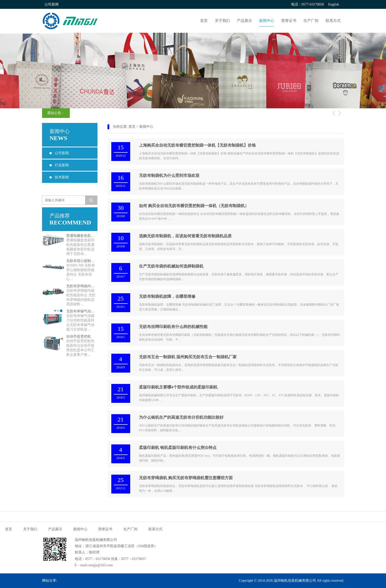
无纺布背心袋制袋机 (82, 261)
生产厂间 (311, 21)
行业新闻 (62, 165)
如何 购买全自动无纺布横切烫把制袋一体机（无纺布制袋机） (194, 206)
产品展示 (244, 21)
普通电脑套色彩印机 (82, 236)
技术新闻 (62, 177)
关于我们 (222, 21)
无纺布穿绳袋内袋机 (82, 286)
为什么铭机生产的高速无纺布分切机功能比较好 (181, 417)
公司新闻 (62, 153)
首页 (204, 21)
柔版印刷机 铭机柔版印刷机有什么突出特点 (178, 448)
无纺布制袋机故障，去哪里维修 (167, 296)
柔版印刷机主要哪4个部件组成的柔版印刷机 (178, 387)
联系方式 (333, 21)
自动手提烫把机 (79, 336)
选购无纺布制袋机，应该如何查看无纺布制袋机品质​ (185, 236)
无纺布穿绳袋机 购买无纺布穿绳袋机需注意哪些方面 (186, 478)
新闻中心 (267, 21)
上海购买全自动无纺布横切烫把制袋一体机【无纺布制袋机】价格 (197, 145)
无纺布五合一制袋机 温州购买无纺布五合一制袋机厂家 (188, 357)
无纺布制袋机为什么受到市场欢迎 (169, 175)
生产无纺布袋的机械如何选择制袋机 (171, 266)
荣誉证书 (289, 21)
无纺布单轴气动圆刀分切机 (82, 311)
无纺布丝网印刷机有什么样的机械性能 (173, 327)
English (334, 4)
